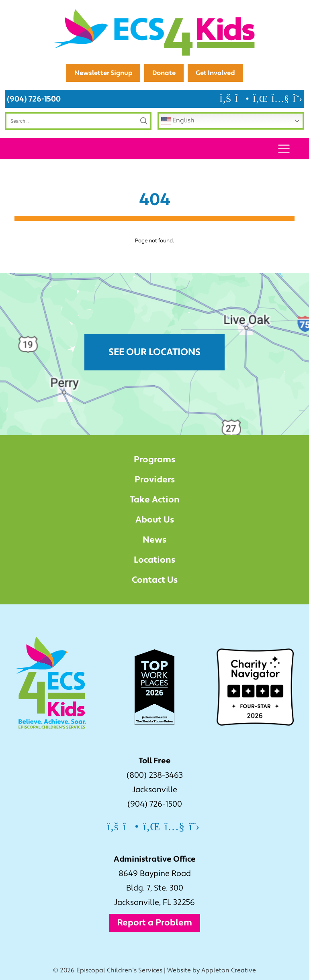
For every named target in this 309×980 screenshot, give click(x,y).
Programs (154, 460)
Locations (154, 560)
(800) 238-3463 (155, 775)
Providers (155, 480)
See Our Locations (154, 352)
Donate (164, 73)
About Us (155, 520)
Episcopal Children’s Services (119, 970)
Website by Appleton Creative (212, 970)
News (154, 540)
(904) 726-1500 (34, 99)
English (178, 121)
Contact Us (155, 580)
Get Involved (215, 73)
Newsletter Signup (103, 73)
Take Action (155, 500)
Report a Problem (155, 923)
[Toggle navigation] (284, 149)
